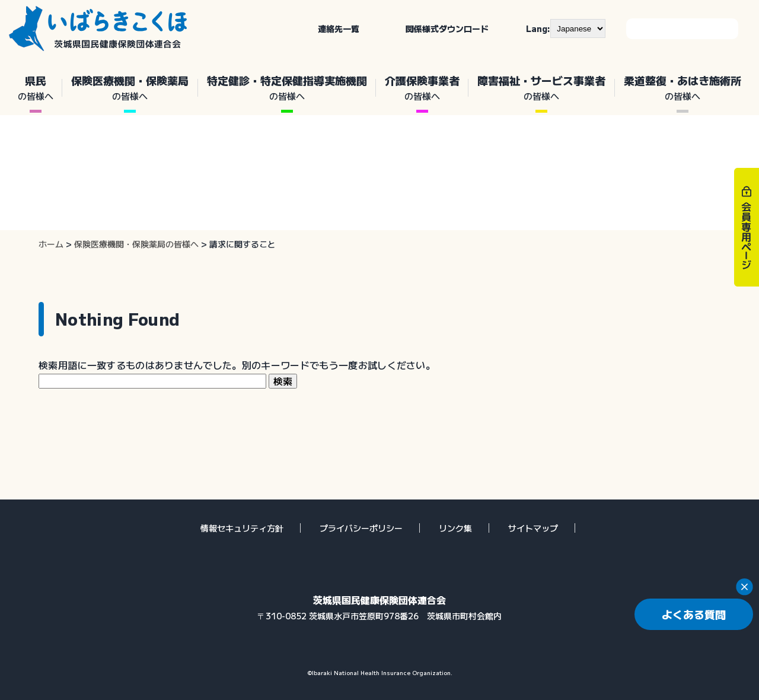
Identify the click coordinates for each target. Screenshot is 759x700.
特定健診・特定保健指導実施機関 (287, 88)
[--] (578, 28)
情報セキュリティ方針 (242, 528)
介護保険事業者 (422, 88)
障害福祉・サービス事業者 (541, 88)
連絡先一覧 (339, 28)
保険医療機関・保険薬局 (130, 88)
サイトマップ (533, 528)
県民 (36, 88)
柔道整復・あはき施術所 (683, 88)
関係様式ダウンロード (447, 28)
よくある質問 (694, 614)
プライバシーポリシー (361, 528)
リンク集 (455, 528)
